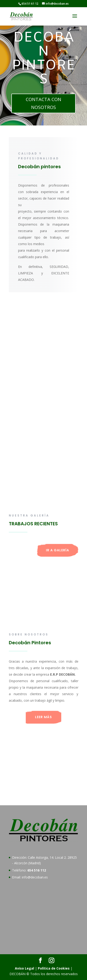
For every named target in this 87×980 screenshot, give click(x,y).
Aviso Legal (24, 968)
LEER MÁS (43, 717)
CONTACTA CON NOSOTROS (43, 103)
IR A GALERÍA (58, 550)
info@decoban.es (35, 877)
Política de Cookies (54, 968)
